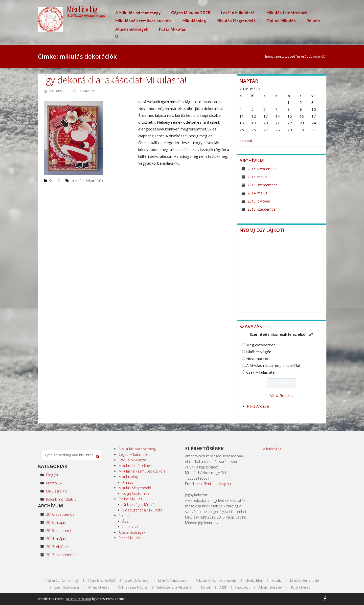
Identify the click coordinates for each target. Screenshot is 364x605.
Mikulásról (54, 491)
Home (269, 57)
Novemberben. (259, 358)
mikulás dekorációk (87, 181)
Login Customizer (136, 493)
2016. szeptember (262, 169)
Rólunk (313, 21)
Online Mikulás (281, 21)
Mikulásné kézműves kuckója (143, 21)
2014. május (257, 193)
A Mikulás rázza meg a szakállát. (274, 365)
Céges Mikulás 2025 (191, 13)
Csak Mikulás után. (262, 372)
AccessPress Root (79, 599)
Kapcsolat (130, 527)
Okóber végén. (259, 352)
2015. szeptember (262, 185)
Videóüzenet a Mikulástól (143, 510)
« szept (246, 140)
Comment (87, 91)
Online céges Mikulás (139, 505)
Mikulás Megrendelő (236, 21)
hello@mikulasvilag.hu (213, 484)
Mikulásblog (194, 21)
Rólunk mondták (59, 499)
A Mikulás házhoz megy (138, 13)
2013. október (259, 201)
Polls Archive (258, 406)
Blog (50, 475)
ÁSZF (126, 521)
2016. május (257, 177)
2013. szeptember (262, 209)
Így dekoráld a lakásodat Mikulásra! (115, 80)
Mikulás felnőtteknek (287, 13)
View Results (281, 395)
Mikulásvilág (272, 449)
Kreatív (55, 181)
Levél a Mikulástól (238, 13)
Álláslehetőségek (132, 29)
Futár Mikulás (172, 29)
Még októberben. (261, 345)
